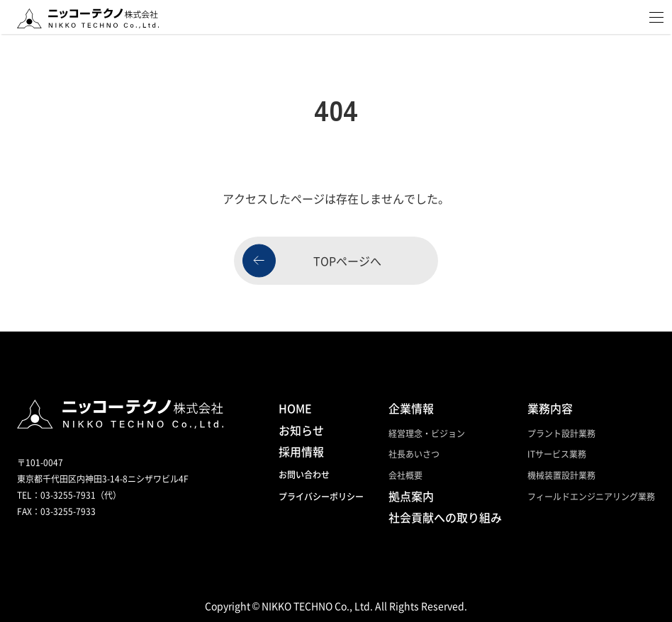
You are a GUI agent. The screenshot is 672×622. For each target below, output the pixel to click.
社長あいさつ (414, 454)
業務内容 (550, 408)
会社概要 (405, 475)
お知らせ (301, 430)
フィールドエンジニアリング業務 (591, 496)
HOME (295, 408)
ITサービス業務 (557, 454)
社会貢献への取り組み (445, 517)
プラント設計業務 (561, 433)
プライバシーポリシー (321, 496)
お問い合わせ (304, 474)
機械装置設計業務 (561, 475)
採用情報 (301, 451)
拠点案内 (411, 496)
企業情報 (411, 408)
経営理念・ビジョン (427, 433)
